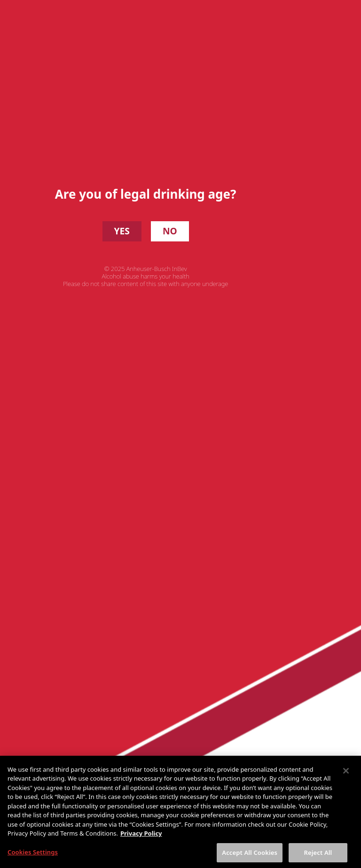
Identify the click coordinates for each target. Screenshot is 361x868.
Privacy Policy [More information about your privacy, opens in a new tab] (141, 839)
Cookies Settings (33, 858)
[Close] (346, 776)
